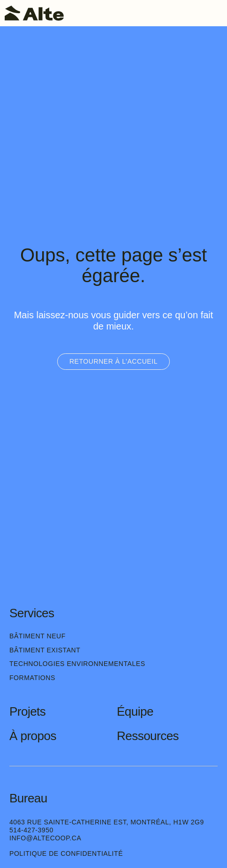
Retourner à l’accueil (113, 361)
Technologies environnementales (77, 664)
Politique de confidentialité (66, 853)
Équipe (135, 711)
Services (32, 613)
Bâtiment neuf (38, 636)
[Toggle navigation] (215, 13)
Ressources (148, 736)
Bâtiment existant (45, 650)
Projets (27, 711)
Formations (32, 678)
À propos (33, 736)
